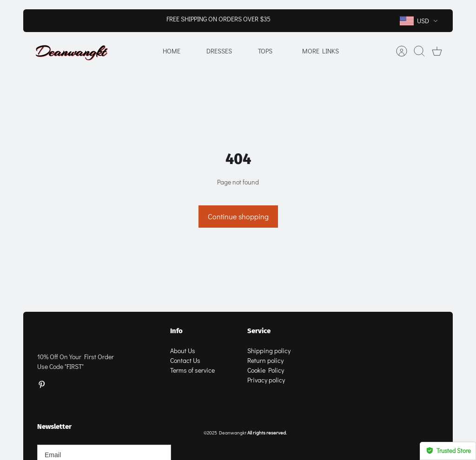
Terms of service (192, 370)
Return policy (265, 360)
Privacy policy (266, 380)
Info (176, 331)
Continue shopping (238, 216)
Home (172, 51)
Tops (265, 51)
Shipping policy (269, 351)
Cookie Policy (266, 370)
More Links (321, 51)
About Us (183, 351)
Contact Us (185, 360)
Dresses (219, 51)
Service (259, 331)
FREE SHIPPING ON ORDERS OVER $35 (218, 19)
